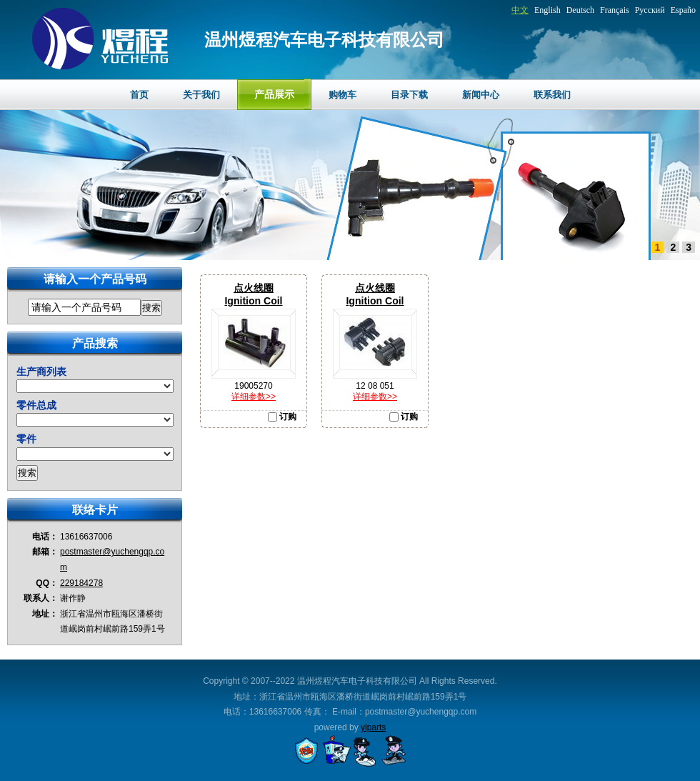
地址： (45, 614)
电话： (45, 537)
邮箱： (45, 552)
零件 (26, 439)
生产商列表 (41, 372)
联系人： (41, 598)
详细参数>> (254, 397)
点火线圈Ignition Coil (253, 294)
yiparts (373, 727)
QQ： (47, 583)
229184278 (81, 583)
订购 (282, 417)
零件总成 (36, 405)
